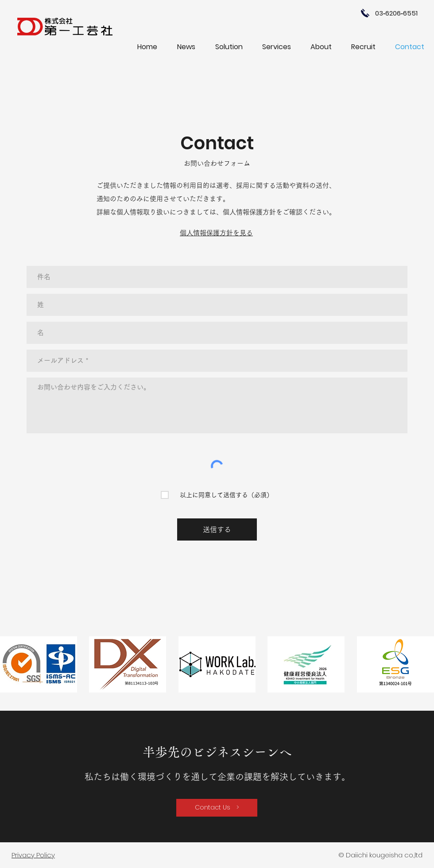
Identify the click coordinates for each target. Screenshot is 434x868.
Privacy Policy (33, 855)
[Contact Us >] (217, 808)
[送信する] (217, 529)
